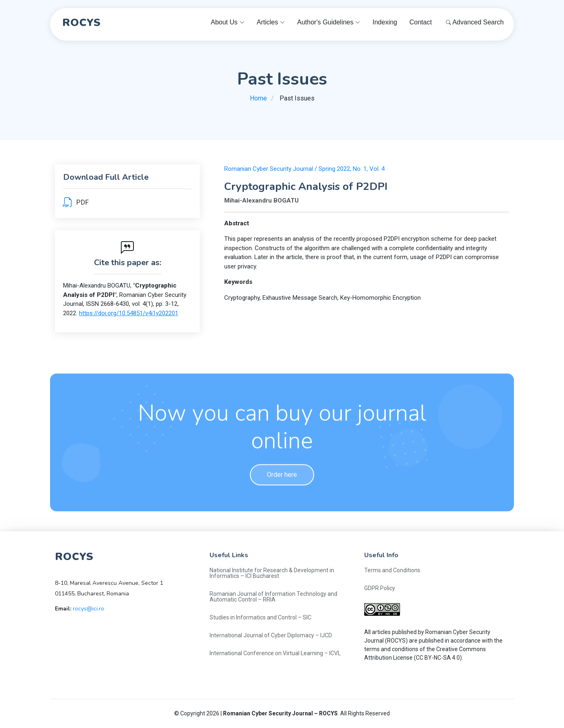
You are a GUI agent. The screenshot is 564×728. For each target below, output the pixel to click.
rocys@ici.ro (89, 609)
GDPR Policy (380, 588)
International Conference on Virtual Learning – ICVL (275, 653)
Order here (282, 493)
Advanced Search (475, 22)
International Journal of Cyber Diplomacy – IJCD (271, 635)
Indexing (385, 22)
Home (258, 98)
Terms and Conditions (392, 570)
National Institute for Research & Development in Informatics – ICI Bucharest (272, 573)
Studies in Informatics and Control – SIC (260, 617)
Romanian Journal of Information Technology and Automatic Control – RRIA (273, 597)
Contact (421, 22)
